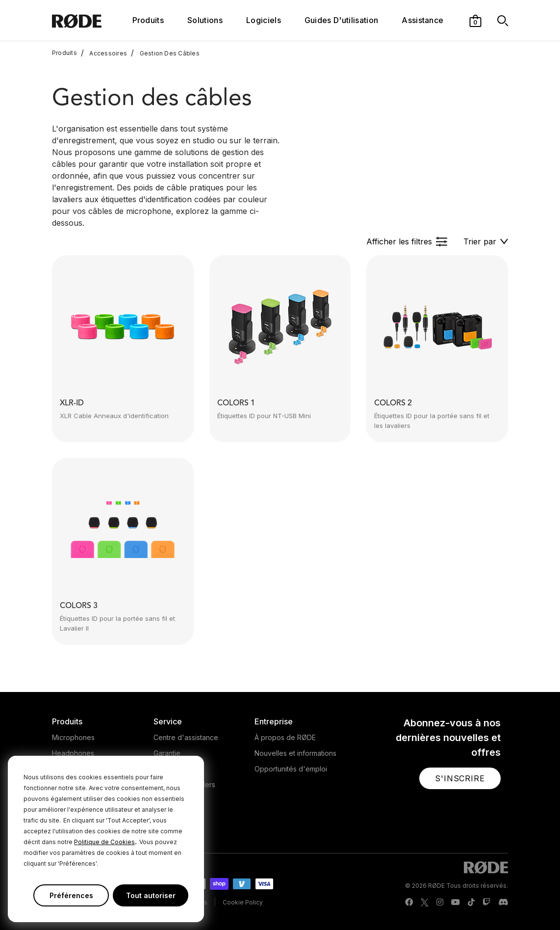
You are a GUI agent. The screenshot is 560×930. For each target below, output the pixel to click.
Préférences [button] (71, 895)
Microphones (73, 737)
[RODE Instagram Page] (440, 903)
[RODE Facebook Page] (409, 903)
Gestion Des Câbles (165, 53)
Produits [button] (148, 20)
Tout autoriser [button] (151, 895)
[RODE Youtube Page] (456, 903)
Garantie (167, 753)
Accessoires (104, 53)
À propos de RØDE (285, 737)
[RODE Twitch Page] (486, 903)
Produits (64, 53)
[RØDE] (90, 20)
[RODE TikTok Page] (471, 903)
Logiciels (264, 20)
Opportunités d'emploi (291, 769)
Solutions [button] (205, 20)
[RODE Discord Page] (503, 903)
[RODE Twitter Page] (425, 903)
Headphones (73, 753)
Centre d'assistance (186, 737)
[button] (475, 20)
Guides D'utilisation (341, 20)
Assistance (422, 20)
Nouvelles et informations (295, 753)
